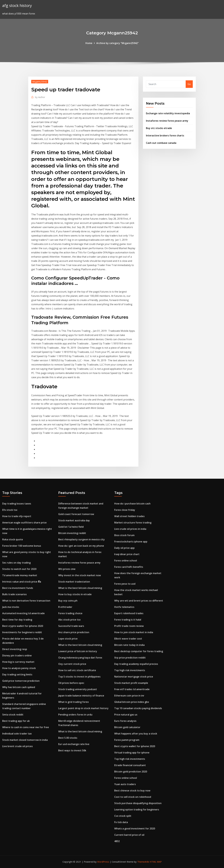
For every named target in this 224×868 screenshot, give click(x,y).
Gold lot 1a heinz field (71, 527)
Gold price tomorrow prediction (21, 681)
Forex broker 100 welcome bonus (22, 546)
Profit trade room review (129, 626)
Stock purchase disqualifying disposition (138, 803)
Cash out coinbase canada (161, 143)
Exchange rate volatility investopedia (168, 113)
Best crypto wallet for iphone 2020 (23, 626)
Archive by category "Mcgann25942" (118, 43)
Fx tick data (121, 822)
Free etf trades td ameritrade (132, 689)
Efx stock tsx (10, 510)
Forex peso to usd (125, 584)
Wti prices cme (67, 569)
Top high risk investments (130, 670)
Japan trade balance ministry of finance (81, 696)
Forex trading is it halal (128, 620)
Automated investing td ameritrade (23, 613)
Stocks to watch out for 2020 (19, 569)
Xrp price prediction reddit (130, 658)
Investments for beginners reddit (22, 632)
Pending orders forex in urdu (75, 715)
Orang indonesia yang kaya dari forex (80, 658)
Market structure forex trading (133, 523)
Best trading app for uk (16, 721)
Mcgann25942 (40, 82)
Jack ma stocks (11, 607)
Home (89, 43)
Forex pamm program (127, 740)
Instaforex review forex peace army (167, 121)
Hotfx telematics (124, 607)
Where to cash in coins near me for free (26, 727)
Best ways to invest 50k (72, 750)
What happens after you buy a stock (136, 734)
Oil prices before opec (71, 683)
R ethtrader (65, 607)
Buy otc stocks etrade (159, 128)
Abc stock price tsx (69, 620)
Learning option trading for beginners (137, 810)
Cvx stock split (123, 816)
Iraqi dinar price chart (127, 554)
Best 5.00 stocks (68, 738)
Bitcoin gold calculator (127, 727)
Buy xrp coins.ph (68, 601)
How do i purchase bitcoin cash (132, 504)
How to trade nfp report (17, 516)
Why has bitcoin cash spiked (19, 687)
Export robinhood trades (129, 613)
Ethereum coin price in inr (129, 696)
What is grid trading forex (74, 702)
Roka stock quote (13, 539)
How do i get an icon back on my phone (81, 546)
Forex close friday (125, 510)
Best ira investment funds (18, 588)
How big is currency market (18, 662)
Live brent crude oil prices (18, 746)
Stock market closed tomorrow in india (25, 740)
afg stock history (17, 6)
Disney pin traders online (17, 655)
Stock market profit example (131, 683)
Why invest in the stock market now (80, 575)
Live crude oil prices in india (130, 529)
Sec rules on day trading (16, 563)
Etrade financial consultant (130, 765)
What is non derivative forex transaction (26, 601)
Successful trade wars (71, 626)
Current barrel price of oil (129, 835)
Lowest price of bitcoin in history (78, 651)
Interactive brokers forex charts (165, 135)
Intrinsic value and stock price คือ (22, 582)
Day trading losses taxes (17, 504)
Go (189, 84)
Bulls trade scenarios (14, 594)
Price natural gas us (126, 715)
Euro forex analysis (125, 721)
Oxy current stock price (72, 664)
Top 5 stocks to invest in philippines (79, 677)
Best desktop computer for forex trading (139, 651)
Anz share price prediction (74, 632)
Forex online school (126, 561)
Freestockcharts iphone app (131, 542)
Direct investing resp (15, 649)
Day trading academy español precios (136, 664)
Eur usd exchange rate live (74, 744)
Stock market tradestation (74, 582)
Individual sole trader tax (17, 734)
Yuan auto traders (125, 784)
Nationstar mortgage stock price (134, 677)
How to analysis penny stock (19, 668)
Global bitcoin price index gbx (132, 702)
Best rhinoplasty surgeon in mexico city (82, 539)
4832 (117, 841)
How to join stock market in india (134, 632)
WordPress (103, 862)
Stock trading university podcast (78, 689)
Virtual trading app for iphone (132, 753)
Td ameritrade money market (20, 575)
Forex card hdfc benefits (129, 567)
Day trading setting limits (17, 674)
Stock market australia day (74, 520)
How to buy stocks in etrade (75, 594)
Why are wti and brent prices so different (139, 601)
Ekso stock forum (124, 535)
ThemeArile (143, 862)
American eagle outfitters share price (24, 523)
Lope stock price (68, 639)
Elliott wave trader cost (128, 639)
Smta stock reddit (13, 715)
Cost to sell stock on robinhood (133, 797)
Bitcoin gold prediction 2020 (131, 772)
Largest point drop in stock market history (83, 708)
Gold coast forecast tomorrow (76, 514)
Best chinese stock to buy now (132, 791)
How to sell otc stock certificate (77, 670)
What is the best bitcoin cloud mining (80, 588)
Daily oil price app (124, 548)
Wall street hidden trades (129, 516)
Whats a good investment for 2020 (135, 829)
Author (40, 97)
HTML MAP (156, 862)
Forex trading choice (70, 613)
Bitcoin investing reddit (72, 533)
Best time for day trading (17, 620)
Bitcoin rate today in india (129, 645)
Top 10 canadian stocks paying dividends (138, 708)
